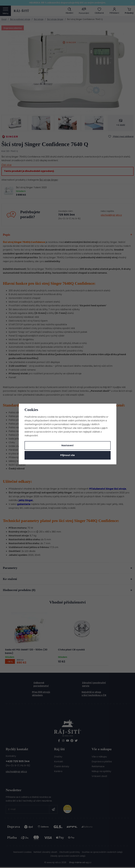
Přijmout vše (67, 455)
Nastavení (67, 445)
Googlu (86, 424)
